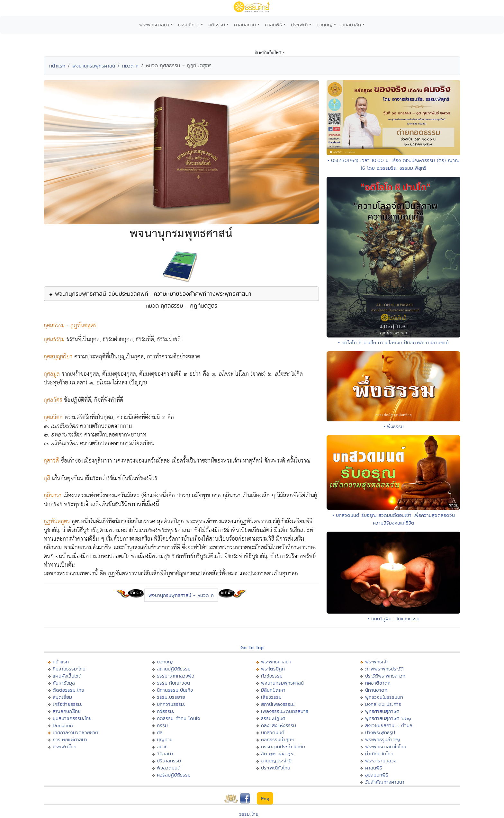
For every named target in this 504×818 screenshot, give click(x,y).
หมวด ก (130, 66)
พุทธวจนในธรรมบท (384, 697)
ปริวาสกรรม (169, 761)
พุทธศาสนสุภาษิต (382, 711)
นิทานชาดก (376, 690)
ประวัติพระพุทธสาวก (385, 676)
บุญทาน (165, 739)
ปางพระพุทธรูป (380, 732)
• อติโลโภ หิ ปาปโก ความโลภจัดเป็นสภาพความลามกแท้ (393, 342)
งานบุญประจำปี (276, 761)
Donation (63, 725)
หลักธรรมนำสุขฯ (277, 739)
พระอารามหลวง (381, 761)
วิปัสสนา (165, 754)
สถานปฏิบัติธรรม (174, 669)
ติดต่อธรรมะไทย (68, 690)
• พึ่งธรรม (394, 426)
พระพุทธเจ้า (377, 662)
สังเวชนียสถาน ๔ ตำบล (389, 725)
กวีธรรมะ (166, 711)
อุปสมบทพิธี (377, 775)
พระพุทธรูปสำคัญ (383, 739)
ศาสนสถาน (245, 25)
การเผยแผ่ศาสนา (70, 739)
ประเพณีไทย (65, 746)
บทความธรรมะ (171, 704)
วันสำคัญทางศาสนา (385, 782)
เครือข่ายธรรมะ (68, 704)
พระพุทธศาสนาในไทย (386, 746)
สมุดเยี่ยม (62, 697)
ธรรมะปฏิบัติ (273, 718)
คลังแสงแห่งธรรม (279, 725)
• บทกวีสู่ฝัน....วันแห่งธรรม (394, 619)
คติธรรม (217, 25)
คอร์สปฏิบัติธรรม (174, 775)
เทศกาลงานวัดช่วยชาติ (76, 732)
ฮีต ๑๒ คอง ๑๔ (277, 754)
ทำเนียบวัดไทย (379, 754)
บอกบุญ (325, 25)
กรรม (162, 725)
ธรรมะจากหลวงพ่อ (175, 676)
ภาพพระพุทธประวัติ (384, 669)
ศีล (160, 732)
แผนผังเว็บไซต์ (67, 676)
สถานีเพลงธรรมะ (278, 704)
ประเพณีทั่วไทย (276, 768)
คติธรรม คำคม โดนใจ (179, 718)
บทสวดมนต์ (273, 732)
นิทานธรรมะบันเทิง (175, 690)
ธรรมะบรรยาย (171, 697)
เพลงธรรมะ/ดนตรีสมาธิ (285, 711)
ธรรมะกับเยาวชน (173, 683)
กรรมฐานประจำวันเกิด (283, 746)
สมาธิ (162, 746)
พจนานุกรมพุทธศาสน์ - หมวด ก (181, 595)
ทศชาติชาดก (378, 683)
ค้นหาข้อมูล (64, 683)
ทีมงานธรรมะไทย (69, 669)
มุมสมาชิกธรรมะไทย (72, 718)
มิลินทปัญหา (273, 690)
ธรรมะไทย (249, 814)
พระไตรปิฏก (273, 669)
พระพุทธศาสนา (154, 25)
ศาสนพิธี (273, 25)
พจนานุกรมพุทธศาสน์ (94, 66)
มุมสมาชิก (351, 25)
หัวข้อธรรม (272, 676)
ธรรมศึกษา (189, 25)
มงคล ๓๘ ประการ (383, 704)
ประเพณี (299, 25)
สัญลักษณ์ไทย (67, 711)
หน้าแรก (57, 66)
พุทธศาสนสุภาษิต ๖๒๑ (388, 718)
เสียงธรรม (271, 697)
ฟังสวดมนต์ (169, 768)
